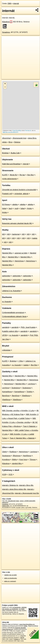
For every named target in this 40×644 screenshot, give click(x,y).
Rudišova (13, 452)
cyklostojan (6, 350)
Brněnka (5, 153)
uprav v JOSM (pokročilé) (27, 501)
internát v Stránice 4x (10, 485)
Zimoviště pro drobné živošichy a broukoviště (19, 190)
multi (16, 208)
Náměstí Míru (7, 253)
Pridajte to (17, 639)
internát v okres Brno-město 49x (14, 489)
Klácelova (7, 22)
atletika (15, 205)
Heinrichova (19, 261)
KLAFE (5, 175)
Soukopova (16, 388)
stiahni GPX (6, 506)
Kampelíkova (7, 392)
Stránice (17, 142)
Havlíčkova (27, 456)
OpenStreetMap (17, 130)
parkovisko (6, 276)
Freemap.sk (28, 130)
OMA (9, 3)
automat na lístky (21, 253)
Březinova (17, 456)
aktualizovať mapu (14, 501)
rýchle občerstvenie (9, 179)
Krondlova (6, 460)
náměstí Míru (17, 464)
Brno (10, 142)
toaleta (35, 238)
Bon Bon (31, 175)
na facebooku (17, 607)
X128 (4, 474)
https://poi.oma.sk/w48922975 (10, 132)
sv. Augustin (7, 302)
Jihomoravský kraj (19, 138)
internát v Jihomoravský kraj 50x (27, 493)
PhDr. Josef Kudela (28, 327)
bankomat (16, 234)
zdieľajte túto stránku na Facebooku (14, 608)
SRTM (22, 638)
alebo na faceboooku (11, 578)
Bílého (14, 460)
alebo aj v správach (10, 581)
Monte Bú (13, 175)
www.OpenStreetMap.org (27, 624)
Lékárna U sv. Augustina (11, 291)
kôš (3, 234)
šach (10, 208)
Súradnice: (6, 32)
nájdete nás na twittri (10, 575)
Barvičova (6, 396)
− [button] (5, 87)
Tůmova (33, 460)
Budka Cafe (15, 153)
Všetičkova (26, 396)
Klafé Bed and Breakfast (11, 164)
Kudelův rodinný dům (10, 331)
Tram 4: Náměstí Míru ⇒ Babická (22, 438)
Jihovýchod (6, 138)
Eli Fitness (6, 205)
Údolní (5, 452)
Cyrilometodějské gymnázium (13, 313)
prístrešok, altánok (21, 194)
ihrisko (29, 208)
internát (16, 3)
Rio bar (22, 175)
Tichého (29, 392)
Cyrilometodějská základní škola (14, 317)
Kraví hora (23, 460)
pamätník (6, 327)
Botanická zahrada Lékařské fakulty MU (17, 223)
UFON (5, 335)
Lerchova (31, 384)
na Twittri (22, 609)
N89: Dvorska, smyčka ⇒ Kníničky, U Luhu (18, 411)
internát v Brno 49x (26, 485)
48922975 (5, 502)
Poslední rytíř (7, 194)
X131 (10, 474)
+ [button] (5, 84)
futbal (4, 208)
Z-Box (21, 361)
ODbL (26, 626)
